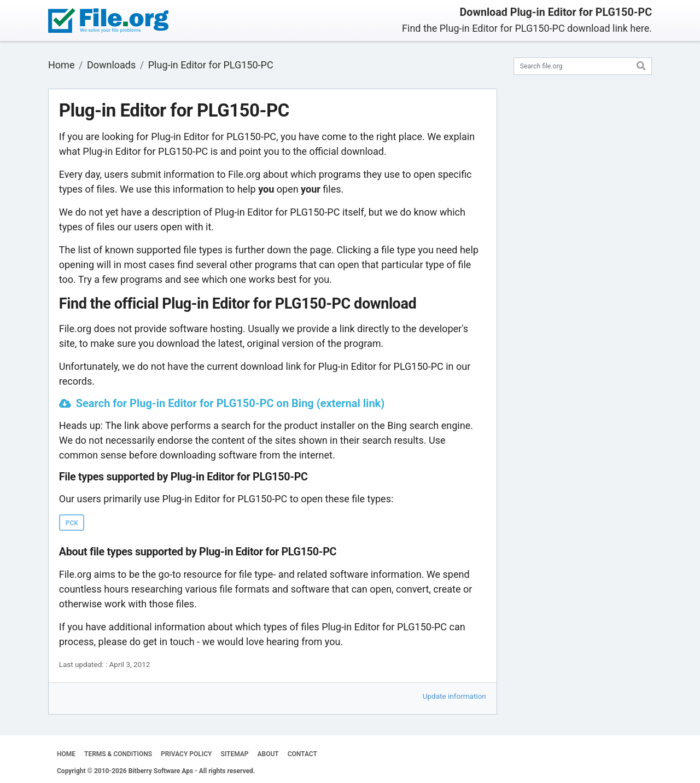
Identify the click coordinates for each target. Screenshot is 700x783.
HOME (66, 754)
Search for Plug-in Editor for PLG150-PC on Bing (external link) (231, 403)
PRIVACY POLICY (186, 754)
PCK (72, 523)
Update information (454, 696)
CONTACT (302, 754)
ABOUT (268, 754)
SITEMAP (234, 754)
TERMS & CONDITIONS (118, 754)
